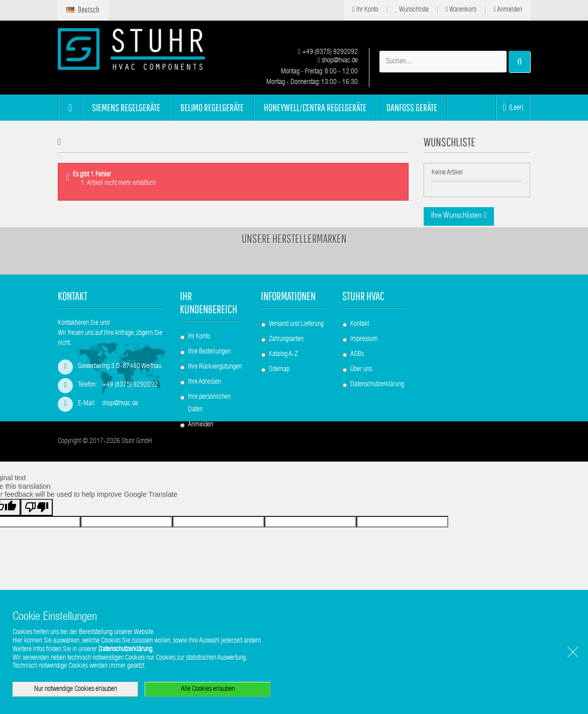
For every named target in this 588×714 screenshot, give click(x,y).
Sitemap (279, 393)
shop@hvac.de (338, 61)
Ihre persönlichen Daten (209, 427)
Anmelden (508, 10)
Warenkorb (461, 10)
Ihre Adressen (205, 406)
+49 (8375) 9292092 (328, 52)
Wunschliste (412, 10)
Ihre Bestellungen (209, 376)
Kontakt (360, 347)
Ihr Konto (365, 10)
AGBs (357, 378)
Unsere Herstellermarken (294, 262)
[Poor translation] (37, 566)
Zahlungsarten (286, 363)
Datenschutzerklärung (377, 408)
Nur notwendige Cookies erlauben (76, 689)
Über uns (361, 393)
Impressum (364, 363)
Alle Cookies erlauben (208, 689)
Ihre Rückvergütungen (215, 391)
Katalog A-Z (283, 378)
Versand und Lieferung (296, 347)
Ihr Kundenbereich (209, 326)
